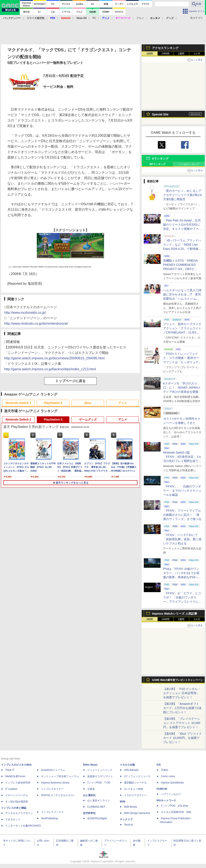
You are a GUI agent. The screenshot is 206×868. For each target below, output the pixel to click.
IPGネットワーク (166, 801)
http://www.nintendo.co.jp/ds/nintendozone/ (36, 324)
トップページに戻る (70, 381)
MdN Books (131, 807)
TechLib (128, 825)
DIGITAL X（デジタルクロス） (58, 795)
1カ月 (197, 54)
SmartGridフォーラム (53, 770)
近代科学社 (89, 813)
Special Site (160, 114)
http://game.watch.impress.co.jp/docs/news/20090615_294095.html (54, 358)
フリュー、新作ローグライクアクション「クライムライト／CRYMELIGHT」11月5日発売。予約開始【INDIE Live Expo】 (182, 332)
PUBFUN (162, 789)
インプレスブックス (52, 812)
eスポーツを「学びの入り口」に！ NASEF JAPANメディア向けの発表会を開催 (182, 388)
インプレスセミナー (52, 789)
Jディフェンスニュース (137, 776)
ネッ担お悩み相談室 (17, 802)
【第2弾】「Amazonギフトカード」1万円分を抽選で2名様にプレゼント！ (182, 708)
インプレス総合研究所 (18, 783)
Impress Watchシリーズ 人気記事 (175, 614)
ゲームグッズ (88, 419)
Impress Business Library (55, 783)
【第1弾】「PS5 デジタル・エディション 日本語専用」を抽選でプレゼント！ (182, 693)
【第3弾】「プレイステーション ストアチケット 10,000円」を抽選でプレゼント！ (182, 723)
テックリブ (126, 819)
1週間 (181, 54)
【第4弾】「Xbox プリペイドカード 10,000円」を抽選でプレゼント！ (182, 738)
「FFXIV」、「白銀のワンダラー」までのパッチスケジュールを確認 (182, 491)
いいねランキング (189, 164)
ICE (159, 765)
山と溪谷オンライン (99, 801)
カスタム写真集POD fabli (176, 812)
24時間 (165, 54)
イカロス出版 (127, 765)
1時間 (150, 54)
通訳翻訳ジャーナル (135, 783)
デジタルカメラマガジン (19, 813)
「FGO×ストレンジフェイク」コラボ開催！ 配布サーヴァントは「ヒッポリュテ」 (182, 358)
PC (94, 18)
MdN (123, 802)
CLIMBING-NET (96, 807)
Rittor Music (90, 765)
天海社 (165, 770)
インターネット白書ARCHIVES (23, 826)
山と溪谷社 (89, 795)
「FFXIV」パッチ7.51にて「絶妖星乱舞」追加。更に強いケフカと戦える (182, 539)
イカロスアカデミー (135, 795)
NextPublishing (49, 818)
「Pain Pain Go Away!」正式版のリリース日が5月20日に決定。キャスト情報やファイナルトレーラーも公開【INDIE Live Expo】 (182, 229)
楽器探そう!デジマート (100, 776)
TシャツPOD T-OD (99, 783)
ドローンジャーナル (17, 795)
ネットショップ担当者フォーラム (60, 776)
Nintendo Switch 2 (18, 403)
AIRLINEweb (131, 770)
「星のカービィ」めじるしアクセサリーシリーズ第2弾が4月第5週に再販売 (182, 195)
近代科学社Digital (97, 818)
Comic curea (168, 776)
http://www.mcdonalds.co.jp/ (25, 313)
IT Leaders (11, 789)
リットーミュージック (100, 770)
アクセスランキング (165, 48)
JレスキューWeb (133, 789)
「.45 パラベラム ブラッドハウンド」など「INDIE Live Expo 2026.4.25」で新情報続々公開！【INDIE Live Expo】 (182, 249)
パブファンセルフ (171, 794)
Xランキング (160, 159)
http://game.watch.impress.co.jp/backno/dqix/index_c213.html (50, 369)
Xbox (88, 403)
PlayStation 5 (53, 403)
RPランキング (158, 164)
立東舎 (91, 789)
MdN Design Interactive (137, 813)
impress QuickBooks (172, 783)
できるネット (13, 819)
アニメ (123, 403)
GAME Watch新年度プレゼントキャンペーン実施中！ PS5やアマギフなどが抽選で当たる (177, 681)
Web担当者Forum (15, 776)
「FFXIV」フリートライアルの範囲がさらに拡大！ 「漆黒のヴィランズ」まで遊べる (182, 515)
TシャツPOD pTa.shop (174, 806)
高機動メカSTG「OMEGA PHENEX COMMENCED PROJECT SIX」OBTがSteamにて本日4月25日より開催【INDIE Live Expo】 (182, 269)
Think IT (10, 770)
